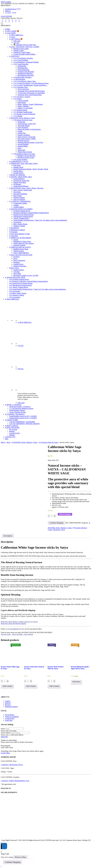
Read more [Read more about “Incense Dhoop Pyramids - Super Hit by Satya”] (76, 682)
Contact (8, 701)
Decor (15, 259)
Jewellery (17, 257)
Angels (16, 240)
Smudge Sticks (18, 167)
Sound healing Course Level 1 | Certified (23, 416)
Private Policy (10, 715)
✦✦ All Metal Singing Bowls (19, 279)
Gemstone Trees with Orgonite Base (30, 95)
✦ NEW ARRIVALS (16, 35)
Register (12, 431)
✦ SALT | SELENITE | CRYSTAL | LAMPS (24, 47)
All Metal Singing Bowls (22, 211)
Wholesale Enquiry (11, 707)
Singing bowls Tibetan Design (23, 215)
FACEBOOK (14, 629)
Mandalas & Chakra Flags (22, 241)
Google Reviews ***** (13, 9)
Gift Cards (17, 41)
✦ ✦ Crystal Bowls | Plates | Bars (25, 81)
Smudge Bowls (18, 173)
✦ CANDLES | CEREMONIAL (20, 201)
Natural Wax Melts (20, 182)
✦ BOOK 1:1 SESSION (13, 405)
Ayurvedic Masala (24, 126)
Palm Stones (22, 102)
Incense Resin (18, 171)
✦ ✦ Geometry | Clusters (22, 97)
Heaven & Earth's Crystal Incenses (29, 129)
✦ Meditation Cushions (17, 230)
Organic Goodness (24, 135)
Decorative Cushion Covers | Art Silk (26, 275)
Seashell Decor (18, 264)
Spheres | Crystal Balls (25, 108)
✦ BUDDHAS (14, 228)
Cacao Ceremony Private (18, 412)
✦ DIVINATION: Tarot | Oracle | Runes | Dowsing (26, 188)
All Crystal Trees (23, 89)
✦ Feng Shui (13, 236)
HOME (7, 29)
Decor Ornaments (19, 260)
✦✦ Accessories (15, 291)
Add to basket (65, 514)
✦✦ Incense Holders (20, 160)
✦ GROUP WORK (11, 420)
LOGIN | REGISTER (12, 427)
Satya (19, 148)
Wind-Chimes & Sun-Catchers (24, 243)
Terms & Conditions (12, 717)
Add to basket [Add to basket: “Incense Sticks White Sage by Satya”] (7, 686)
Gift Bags (17, 272)
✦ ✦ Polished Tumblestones (23, 112)
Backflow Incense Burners (26, 156)
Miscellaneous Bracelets (26, 75)
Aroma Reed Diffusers (21, 186)
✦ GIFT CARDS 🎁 (12, 31)
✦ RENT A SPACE (12, 426)
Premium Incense (23, 141)
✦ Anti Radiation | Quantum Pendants (26, 62)
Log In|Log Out (14, 433)
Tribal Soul (21, 150)
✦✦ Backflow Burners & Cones (24, 154)
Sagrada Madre (23, 146)
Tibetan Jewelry (19, 251)
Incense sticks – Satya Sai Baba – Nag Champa (17, 634)
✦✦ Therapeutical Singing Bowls (20, 285)
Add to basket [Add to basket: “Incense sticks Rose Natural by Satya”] (31, 686)
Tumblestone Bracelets (25, 73)
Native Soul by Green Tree (27, 137)
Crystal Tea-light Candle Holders (24, 54)
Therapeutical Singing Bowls (23, 216)
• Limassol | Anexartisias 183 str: (12, 765)
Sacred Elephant (23, 144)
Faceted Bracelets (23, 70)
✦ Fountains (13, 232)
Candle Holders (19, 207)
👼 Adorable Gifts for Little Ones (25, 45)
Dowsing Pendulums (20, 194)
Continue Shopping (56, 523)
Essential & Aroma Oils (21, 181)
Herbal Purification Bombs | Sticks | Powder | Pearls (31, 169)
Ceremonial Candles (20, 203)
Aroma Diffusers (19, 179)
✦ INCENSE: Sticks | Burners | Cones (22, 118)
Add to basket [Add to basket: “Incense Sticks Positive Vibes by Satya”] (54, 686)
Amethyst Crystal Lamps (22, 52)
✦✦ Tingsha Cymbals (17, 295)
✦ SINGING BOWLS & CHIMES (21, 209)
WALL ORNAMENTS (21, 253)
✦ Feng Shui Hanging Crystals (20, 234)
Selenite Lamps (19, 50)
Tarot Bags (17, 192)
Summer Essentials (20, 266)
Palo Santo (17, 165)
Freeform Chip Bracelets (26, 72)
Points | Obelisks (23, 106)
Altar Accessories (19, 199)
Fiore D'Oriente (23, 127)
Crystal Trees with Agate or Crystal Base (31, 93)
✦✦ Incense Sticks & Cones (23, 120)
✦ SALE (12, 37)
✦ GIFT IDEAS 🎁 (16, 39)
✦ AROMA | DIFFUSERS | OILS (21, 177)
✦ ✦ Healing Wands (20, 110)
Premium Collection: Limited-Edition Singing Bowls (31, 213)
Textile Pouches (19, 270)
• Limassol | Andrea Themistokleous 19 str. (15, 781)
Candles (16, 205)
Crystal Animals (23, 101)
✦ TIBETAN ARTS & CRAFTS (20, 247)
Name (3, 729)
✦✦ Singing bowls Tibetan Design (21, 283)
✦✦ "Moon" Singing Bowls (19, 287)
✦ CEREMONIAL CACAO (19, 161)
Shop (8, 442)
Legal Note (9, 720)
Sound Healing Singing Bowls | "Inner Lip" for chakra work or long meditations (40, 220)
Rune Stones (18, 196)
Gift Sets (16, 43)
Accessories (17, 222)
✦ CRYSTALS (14, 56)
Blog (7, 439)
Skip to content (6, 2)
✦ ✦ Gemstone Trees (21, 87)
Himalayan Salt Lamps (21, 49)
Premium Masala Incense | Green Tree (30, 142)
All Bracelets (22, 66)
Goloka (20, 131)
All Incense (21, 122)
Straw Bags (17, 274)
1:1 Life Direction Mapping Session (21, 408)
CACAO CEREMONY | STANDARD (22, 422)
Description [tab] (8, 536)
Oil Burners (17, 184)
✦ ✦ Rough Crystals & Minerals (24, 114)
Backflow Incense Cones (26, 158)
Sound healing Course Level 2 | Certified (23, 418)
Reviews (8, 705)
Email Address (6, 733)
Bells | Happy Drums (20, 224)
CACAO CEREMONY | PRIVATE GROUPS (24, 424)
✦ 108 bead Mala (19, 79)
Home (3, 442)
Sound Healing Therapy (17, 410)
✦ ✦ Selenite (18, 116)
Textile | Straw (14, 268)
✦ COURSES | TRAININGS (15, 414)
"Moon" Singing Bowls (21, 218)
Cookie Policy (10, 718)
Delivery (8, 11)
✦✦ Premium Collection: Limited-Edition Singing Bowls (29, 281)
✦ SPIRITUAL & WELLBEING (20, 238)
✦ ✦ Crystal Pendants (21, 60)
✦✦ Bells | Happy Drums (18, 293)
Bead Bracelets (23, 68)
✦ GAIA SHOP (10, 33)
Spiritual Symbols (19, 245)
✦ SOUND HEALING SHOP (15, 277)
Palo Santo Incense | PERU (27, 139)
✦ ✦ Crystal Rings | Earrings (23, 58)
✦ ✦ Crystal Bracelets (21, 64)
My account (13, 429)
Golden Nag (22, 133)
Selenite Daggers (19, 198)
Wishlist (12, 435)
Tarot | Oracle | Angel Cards (23, 190)
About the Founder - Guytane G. (20, 407)
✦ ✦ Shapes (17, 99)
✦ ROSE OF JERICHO (17, 175)
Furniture (16, 262)
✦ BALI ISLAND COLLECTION (21, 255)
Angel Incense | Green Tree (27, 124)
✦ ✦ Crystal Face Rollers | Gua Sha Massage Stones (31, 83)
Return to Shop (20, 857)
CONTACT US (10, 437)
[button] (6, 5)
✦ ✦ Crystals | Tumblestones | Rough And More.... (30, 85)
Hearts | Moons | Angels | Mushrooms (30, 104)
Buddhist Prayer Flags (21, 249)
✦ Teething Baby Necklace (22, 77)
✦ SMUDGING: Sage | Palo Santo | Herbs (23, 163)
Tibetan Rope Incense (25, 152)
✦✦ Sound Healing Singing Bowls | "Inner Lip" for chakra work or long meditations (38, 289)
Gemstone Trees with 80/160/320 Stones (31, 91)
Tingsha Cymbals (19, 226)
